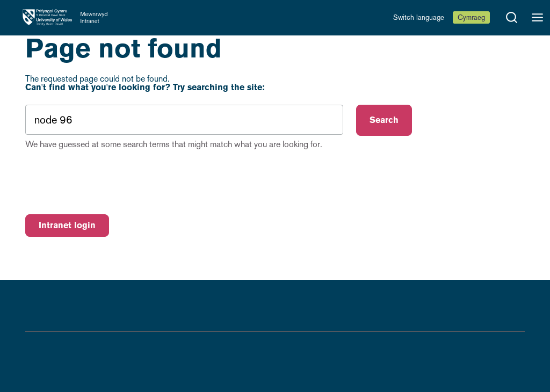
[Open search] (511, 17)
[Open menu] (537, 17)
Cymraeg (471, 17)
